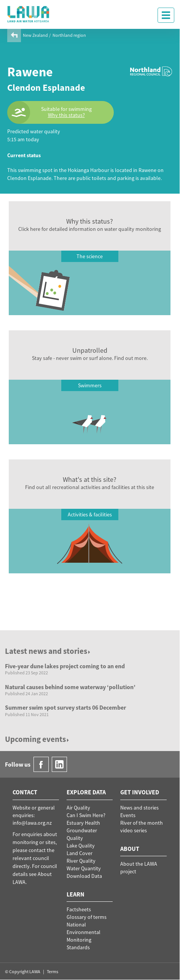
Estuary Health (83, 823)
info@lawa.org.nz (32, 823)
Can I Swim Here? (86, 815)
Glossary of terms (87, 917)
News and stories (139, 808)
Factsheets (79, 909)
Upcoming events (37, 739)
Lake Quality (81, 846)
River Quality (81, 861)
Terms (53, 971)
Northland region (69, 35)
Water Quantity (84, 868)
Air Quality (78, 808)
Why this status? (66, 115)
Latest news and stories (48, 651)
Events (128, 815)
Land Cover (80, 853)
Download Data (84, 876)
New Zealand (35, 35)
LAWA (29, 14)
